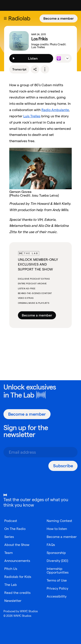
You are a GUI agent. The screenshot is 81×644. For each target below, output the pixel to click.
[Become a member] (59, 18)
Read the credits (17, 593)
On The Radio (15, 529)
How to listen (57, 529)
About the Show (17, 545)
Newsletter (13, 601)
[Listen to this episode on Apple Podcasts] (59, 58)
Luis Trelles (32, 116)
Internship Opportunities (58, 571)
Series (9, 537)
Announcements (17, 561)
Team (9, 553)
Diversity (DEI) (57, 561)
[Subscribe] (63, 466)
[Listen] (31, 58)
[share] (35, 69)
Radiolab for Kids (18, 577)
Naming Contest (59, 521)
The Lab (22, 395)
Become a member (59, 18)
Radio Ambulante (55, 110)
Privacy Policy (57, 588)
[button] (5, 18)
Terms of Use (57, 580)
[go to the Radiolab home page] (20, 18)
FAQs (51, 545)
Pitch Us (11, 569)
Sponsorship (56, 553)
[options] (45, 69)
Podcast (11, 521)
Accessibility (57, 596)
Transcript (19, 69)
